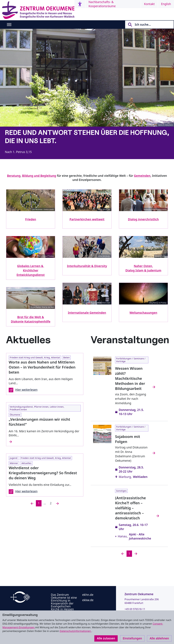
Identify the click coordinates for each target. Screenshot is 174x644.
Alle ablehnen (159, 638)
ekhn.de (88, 595)
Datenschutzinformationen (76, 631)
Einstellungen (132, 638)
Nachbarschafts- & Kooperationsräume (102, 4)
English (166, 4)
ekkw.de (88, 600)
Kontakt (149, 4)
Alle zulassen (106, 638)
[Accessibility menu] (80, 4)
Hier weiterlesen (23, 390)
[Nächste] (57, 503)
